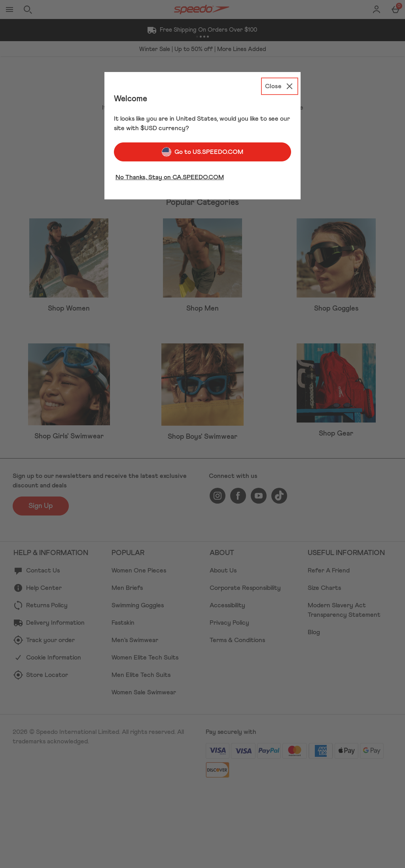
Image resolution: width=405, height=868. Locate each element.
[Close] (280, 86)
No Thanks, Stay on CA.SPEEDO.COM (170, 177)
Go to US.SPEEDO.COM (202, 152)
